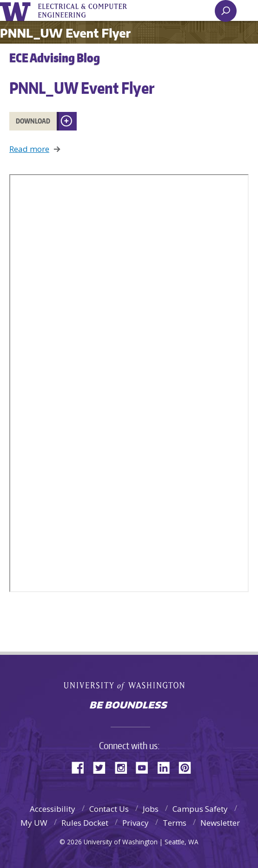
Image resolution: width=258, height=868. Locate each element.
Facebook (81, 767)
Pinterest (188, 767)
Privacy (136, 823)
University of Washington (17, 10)
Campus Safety (200, 809)
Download (33, 121)
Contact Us (109, 809)
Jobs (151, 809)
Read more (29, 149)
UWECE (88, 11)
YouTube (146, 767)
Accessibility (53, 809)
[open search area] (226, 11)
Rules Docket (85, 823)
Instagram (124, 767)
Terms (175, 823)
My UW (34, 823)
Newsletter (220, 823)
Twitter (103, 767)
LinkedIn (167, 767)
